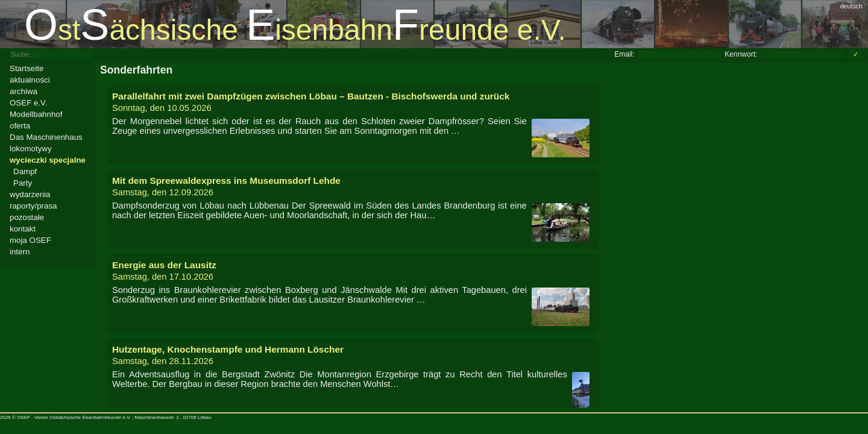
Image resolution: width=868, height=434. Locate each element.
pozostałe (27, 217)
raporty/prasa (33, 206)
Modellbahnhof (36, 114)
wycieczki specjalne (48, 160)
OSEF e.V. (28, 103)
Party (23, 183)
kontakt (23, 229)
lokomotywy (31, 149)
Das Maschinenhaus (46, 137)
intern (20, 252)
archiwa (24, 91)
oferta (20, 126)
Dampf (25, 171)
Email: (624, 54)
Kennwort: (741, 54)
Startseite (27, 68)
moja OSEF (30, 240)
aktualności (30, 80)
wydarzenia (30, 194)
